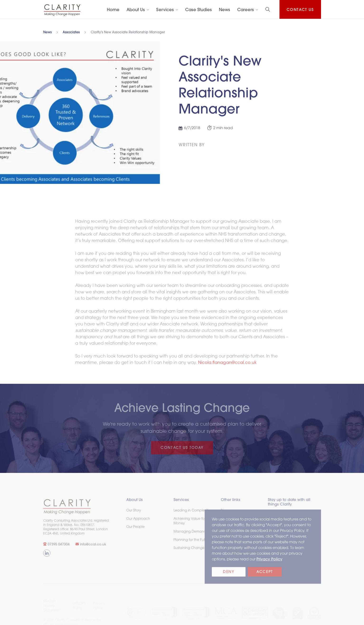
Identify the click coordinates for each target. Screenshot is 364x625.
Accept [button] (265, 574)
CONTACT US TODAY (182, 448)
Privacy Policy (269, 562)
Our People (135, 529)
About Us (136, 10)
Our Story (134, 513)
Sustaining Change (189, 550)
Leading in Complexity (192, 513)
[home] (62, 10)
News (47, 33)
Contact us (300, 10)
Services (165, 10)
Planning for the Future (192, 542)
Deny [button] (229, 574)
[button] (138, 10)
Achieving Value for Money (189, 523)
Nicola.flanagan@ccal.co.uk (227, 365)
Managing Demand (190, 534)
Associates (71, 33)
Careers (246, 10)
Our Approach (138, 521)
